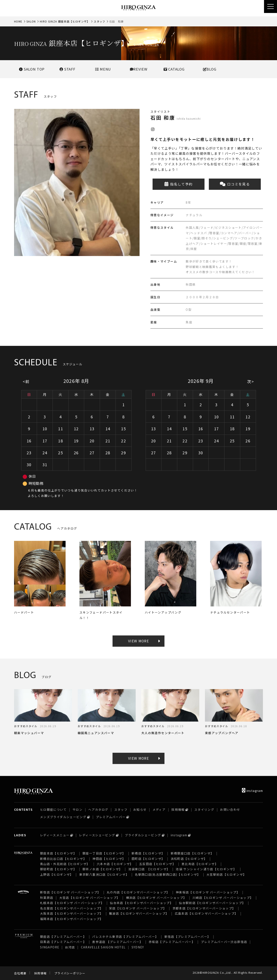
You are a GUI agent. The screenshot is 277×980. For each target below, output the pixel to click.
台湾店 (70, 947)
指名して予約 (179, 184)
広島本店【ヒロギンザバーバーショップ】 (206, 913)
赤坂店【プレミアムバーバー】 (172, 942)
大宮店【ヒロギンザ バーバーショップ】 (90, 898)
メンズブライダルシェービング (63, 817)
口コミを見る (235, 184)
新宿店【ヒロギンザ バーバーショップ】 (70, 892)
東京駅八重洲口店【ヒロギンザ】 (104, 874)
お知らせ (140, 809)
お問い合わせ (230, 809)
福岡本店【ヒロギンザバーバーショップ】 (72, 919)
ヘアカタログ (98, 809)
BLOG (210, 69)
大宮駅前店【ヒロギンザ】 (226, 874)
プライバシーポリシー (70, 973)
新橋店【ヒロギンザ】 (148, 853)
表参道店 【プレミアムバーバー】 (118, 942)
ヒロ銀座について (53, 809)
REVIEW (139, 69)
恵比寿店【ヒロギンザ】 (200, 864)
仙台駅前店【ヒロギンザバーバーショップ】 (212, 903)
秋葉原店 (47, 898)
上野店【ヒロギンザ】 (57, 874)
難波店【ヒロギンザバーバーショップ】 (139, 913)
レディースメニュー (55, 835)
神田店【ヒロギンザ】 (109, 859)
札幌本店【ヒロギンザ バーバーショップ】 (72, 903)
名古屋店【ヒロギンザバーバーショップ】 (72, 908)
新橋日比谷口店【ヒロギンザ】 (63, 859)
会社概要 (20, 973)
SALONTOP (32, 69)
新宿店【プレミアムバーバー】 (188, 936)
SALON (31, 21)
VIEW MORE (138, 641)
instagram (252, 791)
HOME (18, 21)
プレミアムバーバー (111, 817)
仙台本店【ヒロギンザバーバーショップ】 (142, 903)
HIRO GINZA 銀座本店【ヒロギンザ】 (65, 21)
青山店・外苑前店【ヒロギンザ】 (65, 864)
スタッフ (99, 21)
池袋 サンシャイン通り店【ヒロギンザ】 (207, 869)
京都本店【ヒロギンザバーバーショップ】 (204, 908)
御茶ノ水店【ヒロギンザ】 (102, 869)
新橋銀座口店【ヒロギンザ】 (192, 853)
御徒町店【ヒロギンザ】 (58, 869)
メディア (159, 809)
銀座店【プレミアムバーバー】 (63, 936)
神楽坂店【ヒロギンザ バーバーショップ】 (208, 892)
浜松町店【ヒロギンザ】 (189, 859)
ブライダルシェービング (143, 835)
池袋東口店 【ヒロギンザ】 (149, 869)
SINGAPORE (50, 947)
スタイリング (204, 809)
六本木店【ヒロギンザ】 (115, 864)
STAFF (67, 69)
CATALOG (174, 69)
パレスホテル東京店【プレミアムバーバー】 (125, 936)
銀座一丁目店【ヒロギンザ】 (104, 853)
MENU (103, 69)
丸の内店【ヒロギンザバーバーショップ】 (138, 892)
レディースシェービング (97, 835)
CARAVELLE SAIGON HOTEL (103, 947)
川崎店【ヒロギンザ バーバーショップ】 (223, 898)
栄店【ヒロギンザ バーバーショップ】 (138, 908)
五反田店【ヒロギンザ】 (157, 864)
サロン (77, 809)
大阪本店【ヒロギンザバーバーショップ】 (72, 913)
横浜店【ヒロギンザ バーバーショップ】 (156, 898)
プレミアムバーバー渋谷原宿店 (224, 942)
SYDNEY (138, 947)
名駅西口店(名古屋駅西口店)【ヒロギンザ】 (168, 874)
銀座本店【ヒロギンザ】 (58, 853)
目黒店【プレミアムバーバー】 (63, 942)
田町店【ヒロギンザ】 (148, 859)
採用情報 (178, 809)
